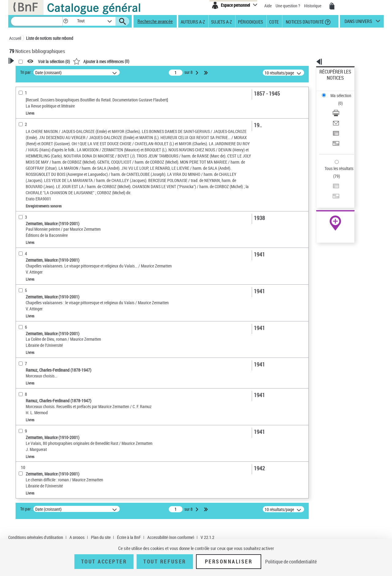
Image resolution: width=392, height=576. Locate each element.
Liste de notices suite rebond (50, 38)
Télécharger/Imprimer (339, 92)
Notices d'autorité (304, 21)
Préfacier (25, 142)
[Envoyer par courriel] (344, 100)
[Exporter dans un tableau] (344, 107)
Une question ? (288, 6)
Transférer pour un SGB (340, 114)
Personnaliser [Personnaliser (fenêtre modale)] (229, 562)
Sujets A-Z (221, 21)
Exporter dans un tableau (342, 107)
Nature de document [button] (35, 181)
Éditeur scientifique (34, 152)
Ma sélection (331, 81)
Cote (274, 21)
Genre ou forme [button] (30, 281)
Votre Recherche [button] (34, 71)
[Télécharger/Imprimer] (344, 92)
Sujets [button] (21, 260)
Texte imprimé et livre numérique (45, 190)
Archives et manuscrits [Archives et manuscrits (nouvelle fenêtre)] (330, 187)
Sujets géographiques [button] (36, 270)
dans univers (358, 23)
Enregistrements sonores (38, 200)
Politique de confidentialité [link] (291, 562)
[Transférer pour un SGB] (344, 114)
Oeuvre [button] (22, 219)
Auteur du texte (32, 133)
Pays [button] (20, 311)
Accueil (15, 38)
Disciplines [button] (26, 301)
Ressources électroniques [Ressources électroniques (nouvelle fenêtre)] (332, 194)
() (180, 61)
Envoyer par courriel (337, 99)
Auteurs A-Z (193, 21)
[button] (66, 21)
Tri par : (105, 72)
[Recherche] (37, 21)
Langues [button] (23, 240)
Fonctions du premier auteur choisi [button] (42, 121)
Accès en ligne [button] (29, 171)
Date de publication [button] (34, 250)
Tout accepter (104, 562)
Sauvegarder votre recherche (47, 95)
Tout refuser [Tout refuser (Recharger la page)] (165, 562)
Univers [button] (23, 291)
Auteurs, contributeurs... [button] (39, 229)
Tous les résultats (335, 131)
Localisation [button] (27, 209)
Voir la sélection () (133, 61)
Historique (313, 6)
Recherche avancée (155, 21)
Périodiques (251, 21)
